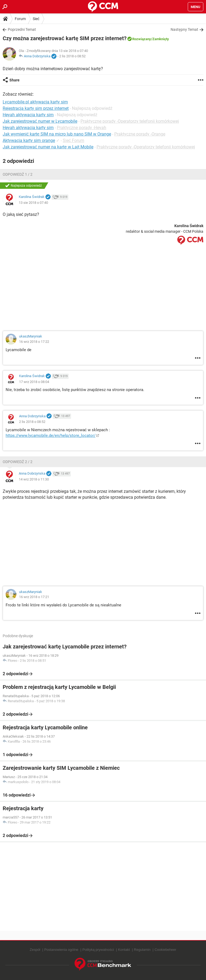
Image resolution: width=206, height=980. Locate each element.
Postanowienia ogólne (61, 950)
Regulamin (142, 950)
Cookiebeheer (165, 950)
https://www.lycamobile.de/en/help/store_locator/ (51, 435)
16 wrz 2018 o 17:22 (34, 342)
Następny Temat (184, 29)
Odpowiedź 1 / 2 (18, 174)
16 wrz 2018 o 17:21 (34, 597)
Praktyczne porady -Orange (140, 134)
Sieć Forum (73, 140)
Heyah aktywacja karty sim (28, 128)
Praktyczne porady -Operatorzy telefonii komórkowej (130, 121)
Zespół (35, 950)
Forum (20, 19)
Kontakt (124, 950)
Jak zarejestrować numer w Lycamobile (40, 121)
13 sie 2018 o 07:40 (33, 203)
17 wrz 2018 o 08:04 (34, 382)
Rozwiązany (142, 39)
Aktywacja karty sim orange (29, 140)
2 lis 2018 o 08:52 (72, 56)
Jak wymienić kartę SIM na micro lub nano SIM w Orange (57, 134)
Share (14, 80)
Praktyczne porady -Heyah (82, 128)
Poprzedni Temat (22, 29)
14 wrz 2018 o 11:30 (34, 479)
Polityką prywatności (98, 950)
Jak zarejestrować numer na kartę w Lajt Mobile (48, 147)
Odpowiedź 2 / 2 (18, 462)
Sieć (36, 19)
